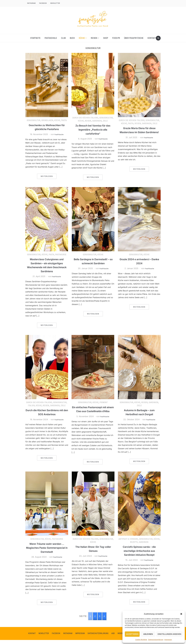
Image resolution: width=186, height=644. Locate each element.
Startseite (35, 38)
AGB (113, 637)
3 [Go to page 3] (100, 620)
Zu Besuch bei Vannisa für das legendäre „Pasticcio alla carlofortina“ (93, 129)
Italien (31, 406)
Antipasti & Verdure (128, 543)
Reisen (94, 38)
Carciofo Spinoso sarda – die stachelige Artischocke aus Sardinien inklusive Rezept (139, 555)
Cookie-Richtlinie (141, 640)
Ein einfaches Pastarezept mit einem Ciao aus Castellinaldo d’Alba (93, 411)
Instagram (31, 3)
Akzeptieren (132, 634)
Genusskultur (34, 120)
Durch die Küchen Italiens (85, 118)
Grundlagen (47, 120)
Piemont (104, 402)
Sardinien (97, 121)
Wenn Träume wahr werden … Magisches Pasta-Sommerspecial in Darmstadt (47, 552)
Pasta (64, 120)
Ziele (105, 121)
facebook (43, 3)
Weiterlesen (47, 176)
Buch (72, 38)
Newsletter (55, 3)
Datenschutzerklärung (156, 640)
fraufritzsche (59, 134)
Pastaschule (51, 38)
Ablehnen (148, 634)
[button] (181, 614)
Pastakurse (61, 255)
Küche (82, 38)
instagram (68, 637)
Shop (106, 38)
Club (63, 38)
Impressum (168, 640)
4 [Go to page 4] (105, 620)
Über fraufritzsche (134, 38)
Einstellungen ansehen (169, 634)
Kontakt (152, 38)
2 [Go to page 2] (95, 620)
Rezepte (134, 546)
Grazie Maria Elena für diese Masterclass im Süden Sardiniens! (139, 132)
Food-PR (116, 38)
